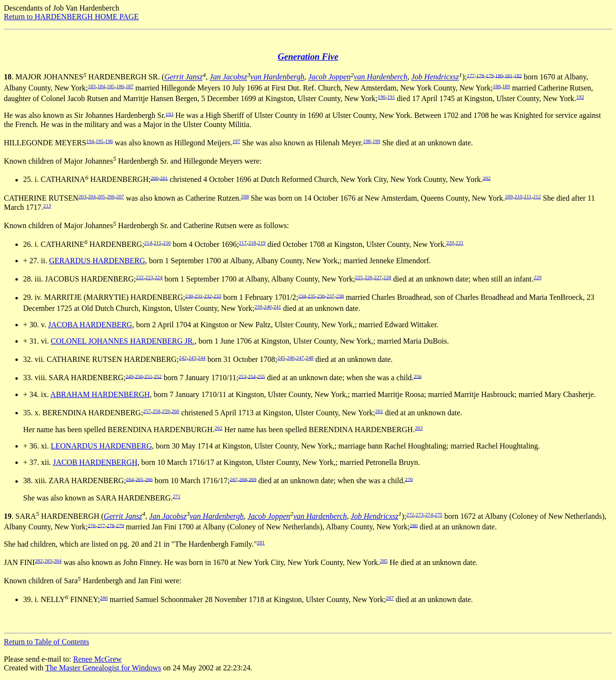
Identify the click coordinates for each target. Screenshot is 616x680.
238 (340, 295)
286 (104, 598)
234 (302, 295)
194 (90, 141)
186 (120, 86)
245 (281, 358)
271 (177, 496)
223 (149, 277)
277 (101, 525)
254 (252, 376)
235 (311, 295)
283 (48, 561)
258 (156, 411)
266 (149, 479)
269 (252, 479)
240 (268, 307)
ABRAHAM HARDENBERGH (100, 394)
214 (148, 243)
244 (202, 358)
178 (480, 75)
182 (518, 75)
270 (409, 479)
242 (183, 358)
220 (450, 243)
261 (379, 411)
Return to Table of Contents (46, 642)
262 (218, 428)
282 (38, 561)
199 (376, 141)
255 (261, 376)
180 (499, 75)
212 (537, 196)
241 (277, 307)
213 (47, 205)
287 (390, 598)
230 (189, 295)
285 (384, 561)
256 (418, 376)
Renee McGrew (97, 659)
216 (167, 243)
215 (157, 243)
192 (580, 97)
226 (368, 277)
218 (252, 243)
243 (192, 358)
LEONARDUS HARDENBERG (101, 446)
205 (101, 196)
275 (438, 514)
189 (506, 86)
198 (367, 141)
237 (331, 295)
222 (140, 277)
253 (242, 376)
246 (291, 358)
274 (429, 514)
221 (460, 243)
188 (497, 86)
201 (164, 178)
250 (139, 376)
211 (527, 196)
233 (218, 295)
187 (129, 86)
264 (130, 479)
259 (166, 411)
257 (147, 411)
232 (208, 295)
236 (321, 295)
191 (391, 97)
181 (508, 75)
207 (120, 196)
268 (243, 479)
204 (92, 196)
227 (378, 277)
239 (258, 307)
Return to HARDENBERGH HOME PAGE (71, 17)
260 (175, 411)
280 (414, 525)
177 (471, 75)
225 (359, 277)
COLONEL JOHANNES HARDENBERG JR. (122, 341)
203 (82, 196)
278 (111, 525)
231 (198, 295)
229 (538, 277)
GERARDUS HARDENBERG (97, 261)
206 (111, 196)
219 (262, 243)
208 (245, 196)
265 (139, 479)
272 (410, 514)
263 (419, 428)
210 (518, 196)
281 (261, 542)
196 (109, 141)
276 (92, 525)
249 (129, 376)
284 (58, 561)
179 (489, 75)
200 (154, 178)
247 (300, 358)
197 (236, 141)
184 (101, 86)
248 (309, 358)
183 (92, 86)
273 (420, 514)
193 (169, 114)
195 (100, 141)
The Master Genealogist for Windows (103, 668)
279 (120, 525)
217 (243, 243)
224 (158, 277)
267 (233, 479)
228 (387, 277)
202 (487, 178)
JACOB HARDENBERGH (95, 462)
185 (111, 86)
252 (158, 376)
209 (509, 196)
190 (382, 97)
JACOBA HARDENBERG (90, 325)
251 (148, 376)
